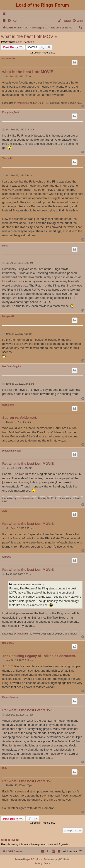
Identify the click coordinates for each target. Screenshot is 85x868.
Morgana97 (8, 316)
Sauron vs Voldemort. (20, 418)
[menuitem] (12, 21)
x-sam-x (21, 42)
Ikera (5, 246)
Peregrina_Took (11, 112)
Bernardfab (8, 405)
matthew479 (9, 59)
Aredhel (31, 42)
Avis (5, 511)
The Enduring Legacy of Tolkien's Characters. (39, 656)
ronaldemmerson (11, 451)
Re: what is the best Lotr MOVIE (28, 463)
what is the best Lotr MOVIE (29, 36)
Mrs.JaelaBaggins (12, 367)
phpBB (31, 859)
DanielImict (8, 643)
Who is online (10, 840)
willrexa (6, 557)
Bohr (5, 768)
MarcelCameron (11, 697)
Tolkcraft (7, 158)
